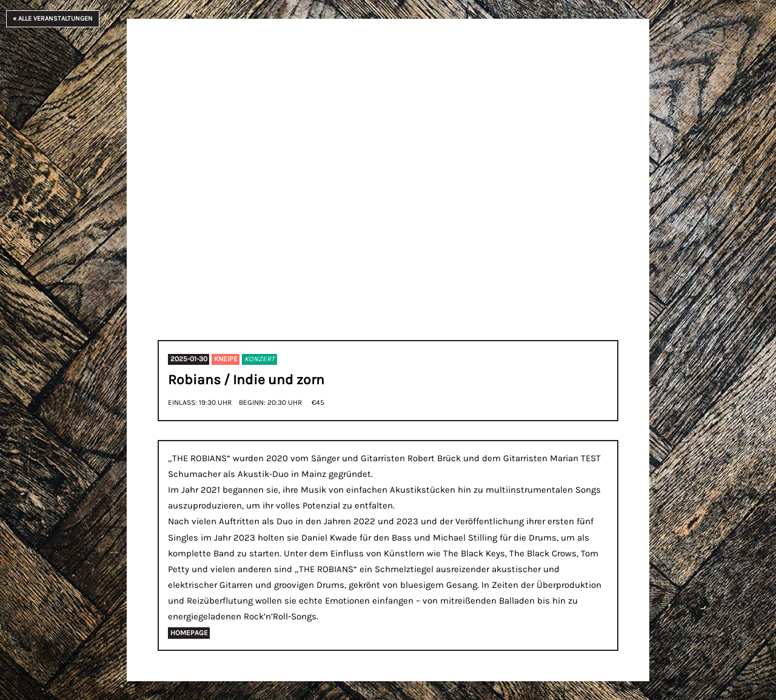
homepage (189, 633)
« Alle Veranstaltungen (53, 18)
